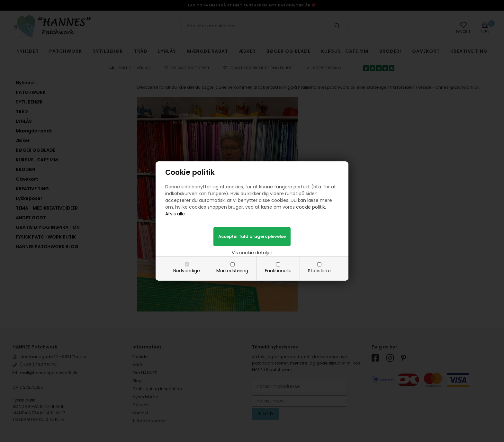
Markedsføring (232, 271)
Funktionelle (278, 271)
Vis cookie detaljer (252, 253)
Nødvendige (187, 271)
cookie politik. (311, 207)
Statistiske (319, 271)
